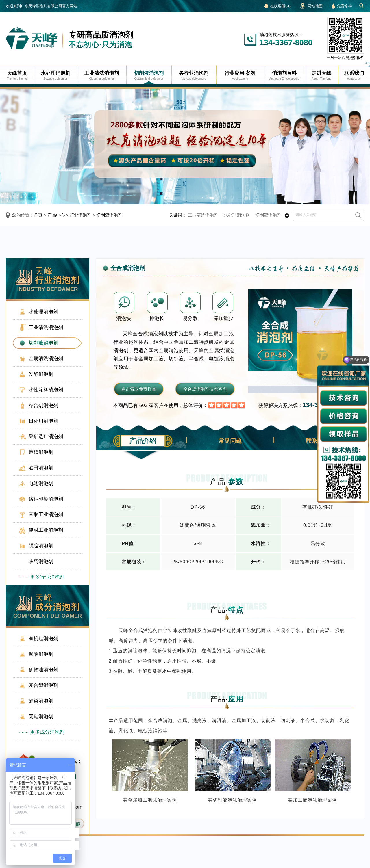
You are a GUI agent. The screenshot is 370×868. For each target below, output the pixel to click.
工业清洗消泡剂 (203, 215)
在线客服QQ (281, 6)
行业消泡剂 (81, 215)
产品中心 (56, 215)
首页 (38, 215)
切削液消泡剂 (109, 215)
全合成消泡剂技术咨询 (205, 389)
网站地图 (315, 6)
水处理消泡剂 (237, 215)
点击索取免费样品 (139, 389)
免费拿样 (345, 6)
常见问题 (230, 441)
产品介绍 (143, 441)
